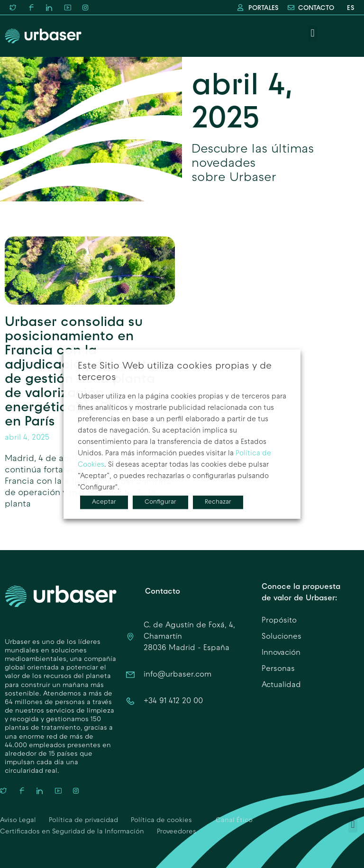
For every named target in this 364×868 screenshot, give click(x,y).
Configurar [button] (160, 502)
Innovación (281, 653)
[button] (313, 33)
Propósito (279, 621)
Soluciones (282, 637)
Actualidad (281, 685)
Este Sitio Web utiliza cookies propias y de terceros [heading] (175, 372)
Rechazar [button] (218, 502)
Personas (278, 669)
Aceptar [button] (104, 502)
